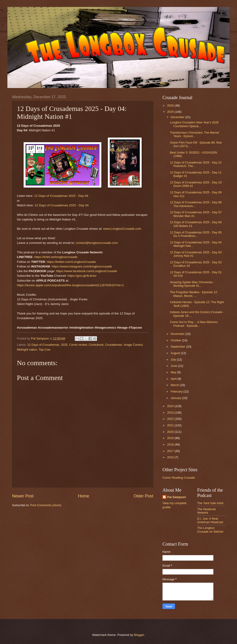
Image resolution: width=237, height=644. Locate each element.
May (174, 372)
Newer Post (23, 496)
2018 (171, 445)
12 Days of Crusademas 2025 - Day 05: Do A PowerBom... (196, 234)
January (176, 398)
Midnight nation (27, 350)
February (177, 391)
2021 (171, 425)
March (175, 385)
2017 (171, 451)
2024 (171, 406)
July (174, 360)
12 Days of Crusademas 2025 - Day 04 (61, 196)
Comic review (78, 345)
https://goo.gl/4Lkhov (82, 276)
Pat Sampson (177, 497)
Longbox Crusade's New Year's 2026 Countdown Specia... (194, 124)
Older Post (143, 496)
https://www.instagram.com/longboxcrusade (82, 266)
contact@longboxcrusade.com (97, 243)
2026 (171, 105)
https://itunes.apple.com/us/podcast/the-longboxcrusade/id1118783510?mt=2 (70, 285)
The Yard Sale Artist (210, 503)
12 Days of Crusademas (43, 345)
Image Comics (133, 345)
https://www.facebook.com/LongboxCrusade (87, 271)
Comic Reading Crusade (179, 478)
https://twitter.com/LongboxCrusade (71, 262)
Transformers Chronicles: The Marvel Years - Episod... (194, 134)
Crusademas (114, 345)
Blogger (139, 635)
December (178, 117)
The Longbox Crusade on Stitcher (210, 530)
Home (84, 496)
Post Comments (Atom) (46, 505)
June (174, 366)
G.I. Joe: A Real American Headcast (210, 520)
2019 (171, 438)
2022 (171, 419)
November (178, 334)
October (176, 340)
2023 (171, 413)
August (176, 353)
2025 (64, 345)
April (174, 379)
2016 (171, 457)
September (178, 347)
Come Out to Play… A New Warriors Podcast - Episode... (194, 324)
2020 (171, 432)
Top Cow (44, 350)
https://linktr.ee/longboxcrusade (56, 257)
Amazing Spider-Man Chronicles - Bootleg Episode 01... (192, 284)
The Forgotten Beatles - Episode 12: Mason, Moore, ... (194, 294)
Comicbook (96, 345)
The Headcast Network (206, 511)
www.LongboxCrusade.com (122, 229)
